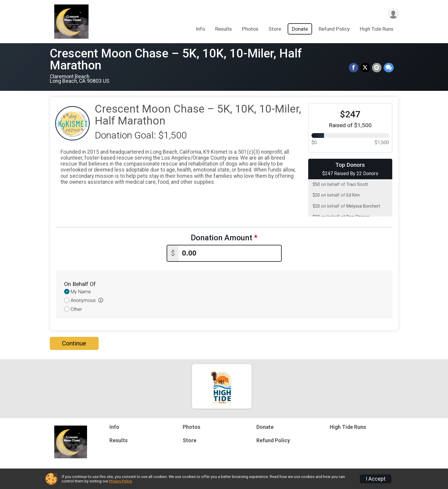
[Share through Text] (389, 68)
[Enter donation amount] (230, 253)
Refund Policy (334, 29)
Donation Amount (224, 238)
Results (224, 29)
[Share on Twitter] (366, 68)
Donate (300, 29)
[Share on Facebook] (354, 68)
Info (200, 29)
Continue (74, 343)
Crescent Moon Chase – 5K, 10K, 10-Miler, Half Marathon (176, 59)
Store (275, 29)
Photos (250, 29)
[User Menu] (393, 14)
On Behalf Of (80, 284)
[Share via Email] (377, 68)
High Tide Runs (377, 29)
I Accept (376, 479)
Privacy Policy (120, 481)
